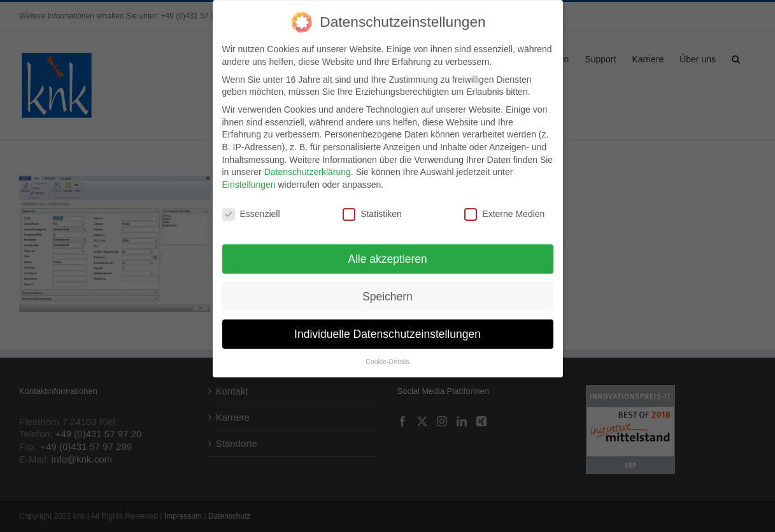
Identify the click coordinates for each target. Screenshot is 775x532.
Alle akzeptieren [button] (387, 253)
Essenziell (251, 208)
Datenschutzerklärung (308, 165)
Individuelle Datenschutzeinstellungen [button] (387, 328)
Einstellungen (249, 178)
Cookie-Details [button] (387, 356)
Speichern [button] (387, 290)
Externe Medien (504, 208)
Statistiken (372, 208)
